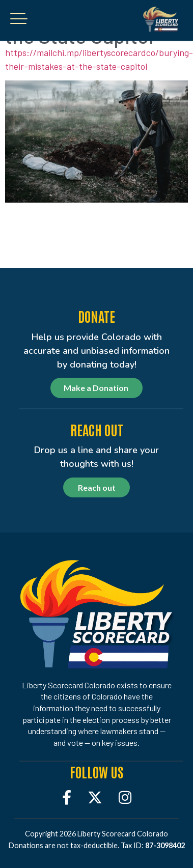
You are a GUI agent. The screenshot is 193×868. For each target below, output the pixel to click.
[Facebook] (67, 797)
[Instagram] (125, 797)
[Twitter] (95, 797)
